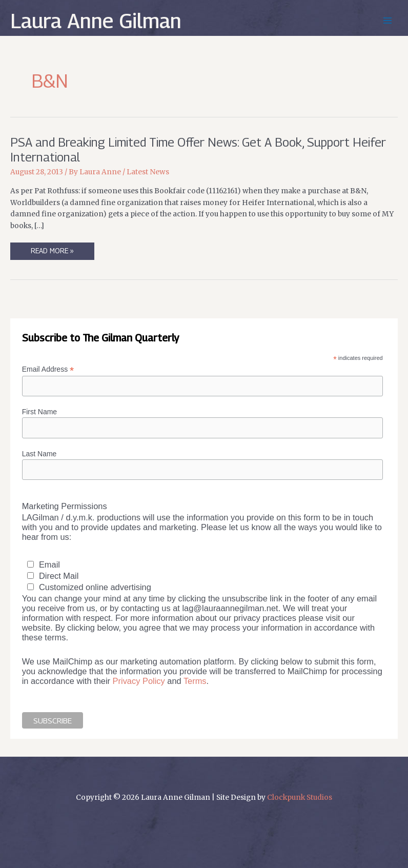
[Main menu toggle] (388, 21)
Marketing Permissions (65, 506)
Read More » (56, 253)
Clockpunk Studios (300, 798)
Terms (195, 681)
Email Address (48, 369)
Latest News (148, 172)
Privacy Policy (139, 681)
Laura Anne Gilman (96, 21)
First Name (39, 412)
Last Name (39, 454)
